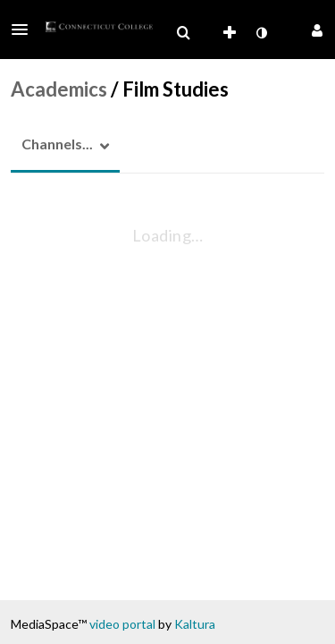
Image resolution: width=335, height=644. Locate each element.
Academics (59, 89)
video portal (122, 624)
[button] (25, 30)
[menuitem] (183, 33)
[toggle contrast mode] (261, 33)
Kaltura (195, 624)
